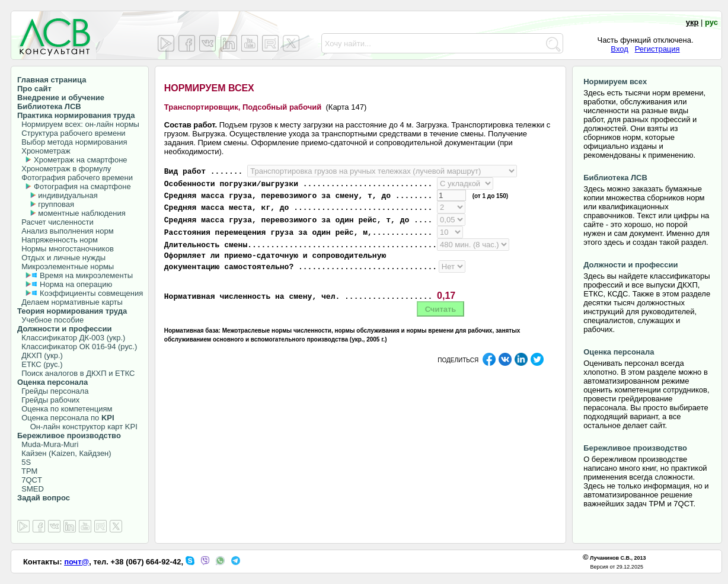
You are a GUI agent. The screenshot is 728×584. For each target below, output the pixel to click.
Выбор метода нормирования (72, 142)
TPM (27, 471)
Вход (619, 49)
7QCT (30, 480)
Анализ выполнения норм (66, 231)
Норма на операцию (76, 284)
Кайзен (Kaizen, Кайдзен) (64, 453)
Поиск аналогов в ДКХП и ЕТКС (76, 373)
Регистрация (657, 49)
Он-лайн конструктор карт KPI (77, 427)
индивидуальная (68, 195)
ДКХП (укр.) (40, 355)
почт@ (76, 562)
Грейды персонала (53, 391)
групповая (56, 204)
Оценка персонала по (66, 418)
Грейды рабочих (48, 400)
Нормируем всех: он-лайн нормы (78, 124)
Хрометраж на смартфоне (81, 160)
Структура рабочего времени (71, 133)
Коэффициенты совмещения (91, 293)
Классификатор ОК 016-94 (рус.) (77, 347)
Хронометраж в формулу (64, 169)
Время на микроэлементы (86, 275)
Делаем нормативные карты (70, 302)
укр (692, 22)
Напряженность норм (58, 240)
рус (711, 22)
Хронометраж (44, 151)
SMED (31, 489)
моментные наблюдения (82, 213)
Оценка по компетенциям (65, 409)
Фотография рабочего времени (75, 178)
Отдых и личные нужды (61, 258)
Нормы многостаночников (66, 249)
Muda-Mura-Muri (48, 444)
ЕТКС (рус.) (40, 364)
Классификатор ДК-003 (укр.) (71, 338)
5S (24, 462)
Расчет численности (55, 222)
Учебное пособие (50, 320)
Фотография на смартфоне (82, 186)
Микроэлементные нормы (66, 267)
